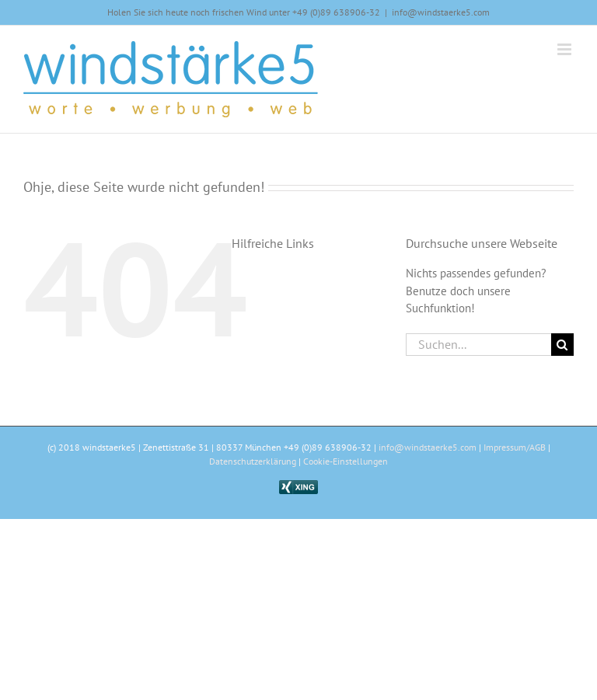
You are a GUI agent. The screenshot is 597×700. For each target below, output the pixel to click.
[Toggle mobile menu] (566, 49)
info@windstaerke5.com (441, 12)
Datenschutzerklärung (253, 461)
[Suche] (562, 345)
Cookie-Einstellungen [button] (346, 461)
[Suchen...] (478, 345)
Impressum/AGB (515, 447)
